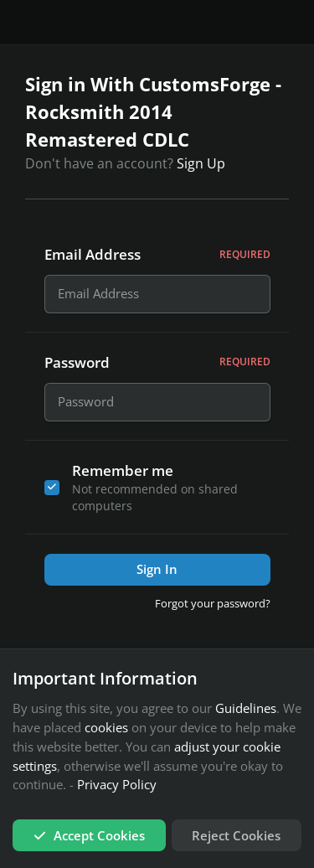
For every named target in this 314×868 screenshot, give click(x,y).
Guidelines (246, 709)
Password (157, 365)
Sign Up (201, 163)
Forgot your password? (213, 607)
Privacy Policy (117, 785)
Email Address (157, 254)
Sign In (157, 574)
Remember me (123, 475)
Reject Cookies (236, 835)
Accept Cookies (89, 835)
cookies (106, 727)
